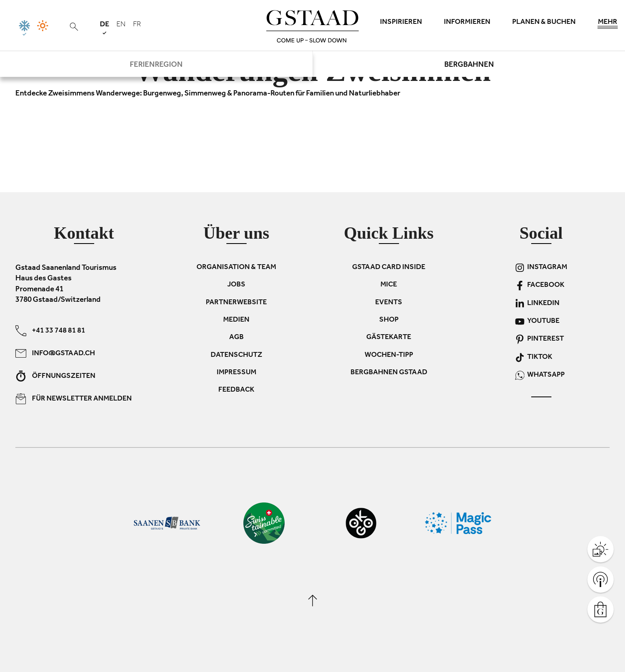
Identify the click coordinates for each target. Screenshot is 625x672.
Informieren (467, 23)
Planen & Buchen (544, 23)
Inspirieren (401, 23)
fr (137, 25)
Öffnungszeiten (55, 376)
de (105, 28)
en (121, 25)
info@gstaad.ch (55, 353)
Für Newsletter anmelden (74, 398)
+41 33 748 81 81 (50, 330)
